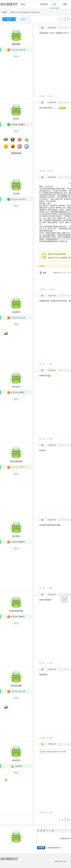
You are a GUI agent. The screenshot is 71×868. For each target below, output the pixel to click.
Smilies (53, 831)
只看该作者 (52, 28)
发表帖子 (23, 19)
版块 (55, 4)
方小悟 (16, 194)
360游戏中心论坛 (14, 5)
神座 (4, 12)
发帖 (65, 4)
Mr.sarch (16, 387)
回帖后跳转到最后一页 (54, 848)
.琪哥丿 (45, 273)
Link (44, 831)
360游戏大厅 (11, 860)
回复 (9, 19)
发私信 (16, 56)
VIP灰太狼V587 (16, 611)
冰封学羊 (16, 760)
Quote (47, 831)
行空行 (16, 119)
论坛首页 (44, 4)
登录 (54, 258)
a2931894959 (16, 461)
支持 (43, 96)
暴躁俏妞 (16, 44)
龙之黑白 (16, 536)
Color (41, 831)
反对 (51, 96)
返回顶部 (64, 599)
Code (50, 831)
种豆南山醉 (16, 686)
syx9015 (16, 312)
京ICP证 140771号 (60, 861)
